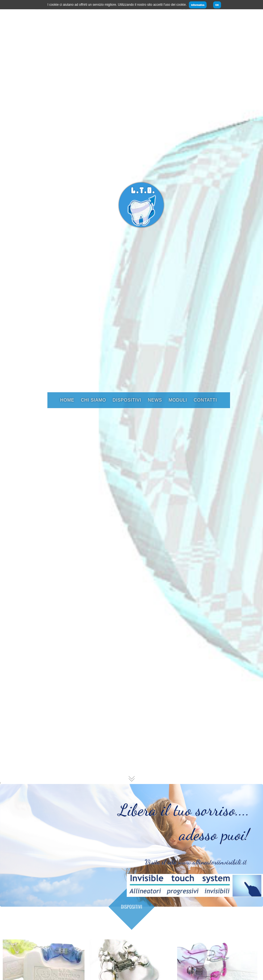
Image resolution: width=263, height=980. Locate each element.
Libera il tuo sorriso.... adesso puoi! (184, 833)
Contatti (205, 400)
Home (67, 400)
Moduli (178, 400)
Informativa (198, 5)
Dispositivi (127, 400)
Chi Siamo (94, 400)
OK (217, 5)
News (155, 400)
